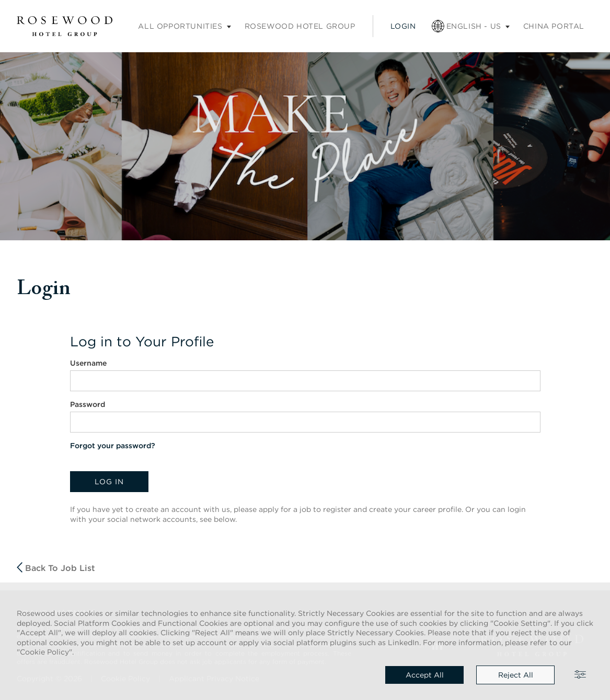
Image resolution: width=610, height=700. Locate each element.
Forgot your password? (113, 446)
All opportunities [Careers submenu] (180, 26)
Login (403, 26)
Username (88, 363)
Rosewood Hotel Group (300, 26)
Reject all (516, 675)
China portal (554, 26)
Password (88, 404)
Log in (109, 482)
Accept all (425, 675)
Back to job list (56, 568)
